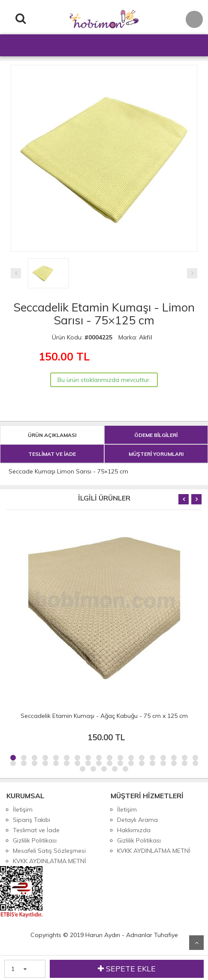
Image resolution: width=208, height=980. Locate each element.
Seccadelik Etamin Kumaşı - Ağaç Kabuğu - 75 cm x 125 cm (104, 716)
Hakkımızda (134, 830)
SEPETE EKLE (127, 969)
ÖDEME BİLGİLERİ (156, 435)
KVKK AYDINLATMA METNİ (50, 861)
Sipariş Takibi (32, 820)
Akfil (146, 337)
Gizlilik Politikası (35, 840)
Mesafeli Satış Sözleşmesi (49, 851)
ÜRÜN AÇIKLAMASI (52, 435)
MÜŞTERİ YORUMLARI (156, 454)
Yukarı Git (196, 943)
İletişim (23, 809)
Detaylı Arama (137, 820)
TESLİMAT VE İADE (52, 454)
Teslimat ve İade (36, 830)
